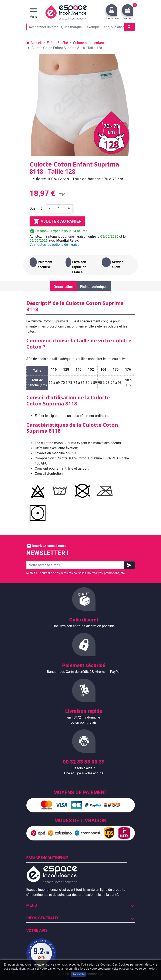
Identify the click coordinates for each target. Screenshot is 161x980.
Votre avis (37, 930)
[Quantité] (59, 209)
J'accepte (79, 974)
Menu (32, 905)
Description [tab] (63, 287)
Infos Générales (43, 918)
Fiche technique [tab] (94, 287)
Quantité (36, 208)
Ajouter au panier (57, 221)
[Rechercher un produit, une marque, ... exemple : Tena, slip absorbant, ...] (81, 27)
